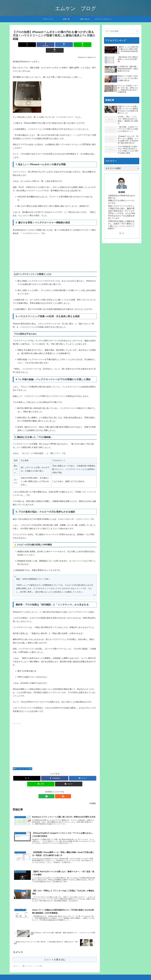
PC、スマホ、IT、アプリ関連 (22, 763)
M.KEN (122, 192)
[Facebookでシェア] (41, 45)
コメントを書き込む (55, 956)
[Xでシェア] (27, 45)
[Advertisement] (55, 737)
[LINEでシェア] (69, 45)
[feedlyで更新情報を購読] (52, 790)
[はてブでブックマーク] (55, 45)
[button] (83, 45)
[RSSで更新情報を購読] (57, 790)
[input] (122, 31)
